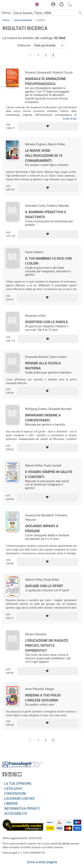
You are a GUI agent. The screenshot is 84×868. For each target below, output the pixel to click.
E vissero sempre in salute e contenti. (49, 474)
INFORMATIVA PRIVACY (22, 809)
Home (6, 20)
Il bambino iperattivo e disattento (46, 215)
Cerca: (6, 13)
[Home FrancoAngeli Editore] (17, 5)
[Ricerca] (80, 13)
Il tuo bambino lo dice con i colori (48, 261)
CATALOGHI (13, 789)
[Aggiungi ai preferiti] (48, 126)
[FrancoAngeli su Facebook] (5, 775)
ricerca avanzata (23, 20)
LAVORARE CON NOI (19, 799)
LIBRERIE (11, 804)
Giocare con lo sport (44, 586)
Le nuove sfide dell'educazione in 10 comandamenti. (44, 156)
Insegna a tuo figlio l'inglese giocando (43, 698)
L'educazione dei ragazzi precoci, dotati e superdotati (47, 646)
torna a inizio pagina (42, 862)
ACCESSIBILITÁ (16, 814)
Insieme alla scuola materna (43, 366)
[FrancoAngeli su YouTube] (20, 775)
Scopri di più (70, 119)
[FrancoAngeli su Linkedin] (10, 775)
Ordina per (24, 45)
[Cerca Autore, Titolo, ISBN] (44, 13)
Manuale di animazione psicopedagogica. (45, 81)
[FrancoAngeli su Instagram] (15, 775)
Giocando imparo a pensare (42, 529)
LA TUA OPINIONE (18, 784)
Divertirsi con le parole (46, 322)
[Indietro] (31, 55)
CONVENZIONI (15, 794)
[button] (36, 5)
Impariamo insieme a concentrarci (43, 418)
